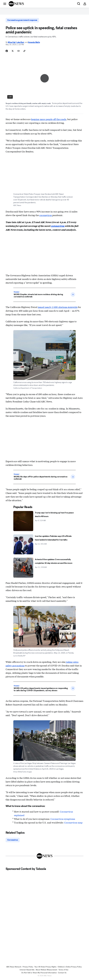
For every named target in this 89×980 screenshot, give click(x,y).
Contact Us (62, 973)
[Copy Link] (24, 51)
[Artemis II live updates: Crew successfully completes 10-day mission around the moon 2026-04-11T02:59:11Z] (45, 568)
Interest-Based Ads (27, 970)
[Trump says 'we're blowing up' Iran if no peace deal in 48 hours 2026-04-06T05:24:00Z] (45, 521)
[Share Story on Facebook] (7, 51)
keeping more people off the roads (49, 119)
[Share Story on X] (13, 51)
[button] (5, 4)
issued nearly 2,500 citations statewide (58, 307)
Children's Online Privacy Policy (70, 967)
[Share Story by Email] (19, 51)
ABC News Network (14, 967)
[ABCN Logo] (16, 4)
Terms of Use (63, 970)
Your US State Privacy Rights (45, 967)
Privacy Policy (28, 967)
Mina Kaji (12, 42)
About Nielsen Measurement (46, 970)
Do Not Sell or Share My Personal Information (39, 973)
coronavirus (46, 215)
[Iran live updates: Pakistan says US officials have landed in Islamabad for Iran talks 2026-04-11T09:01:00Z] (45, 544)
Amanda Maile (34, 42)
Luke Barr (20, 42)
